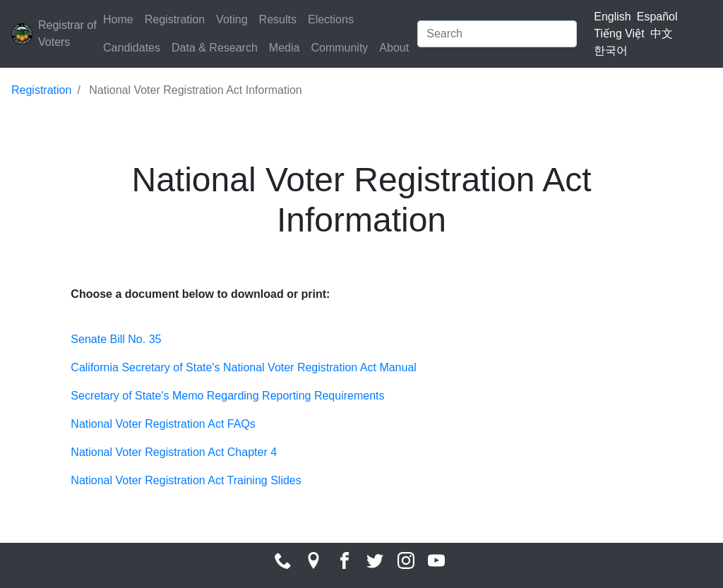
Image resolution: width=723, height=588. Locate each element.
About (394, 48)
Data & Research (215, 48)
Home (118, 19)
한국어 (611, 50)
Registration (175, 19)
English (612, 17)
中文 (662, 34)
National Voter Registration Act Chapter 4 (174, 452)
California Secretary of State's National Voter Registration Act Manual (244, 367)
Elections (331, 19)
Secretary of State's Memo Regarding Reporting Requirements (227, 396)
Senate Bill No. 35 (116, 339)
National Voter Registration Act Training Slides (186, 480)
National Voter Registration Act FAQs (163, 424)
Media (285, 48)
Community (339, 48)
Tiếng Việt (619, 34)
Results (278, 19)
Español (657, 17)
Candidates (132, 48)
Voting (232, 19)
